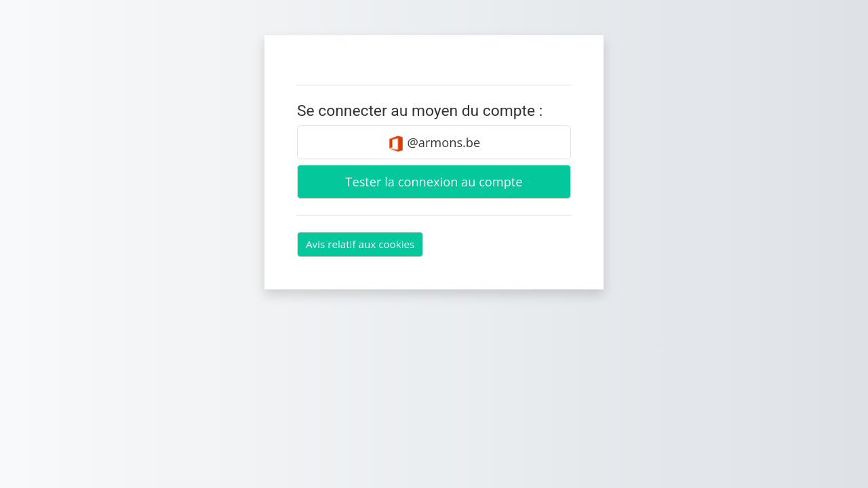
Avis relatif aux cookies (360, 244)
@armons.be (434, 143)
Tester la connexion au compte (434, 182)
